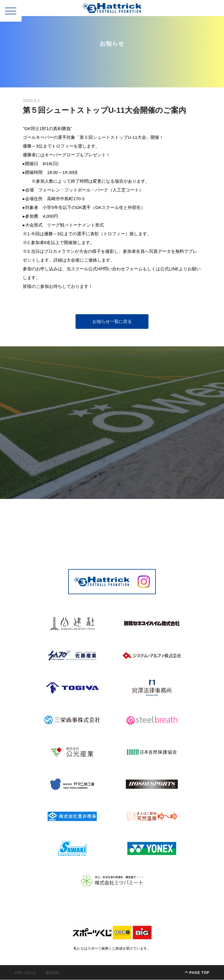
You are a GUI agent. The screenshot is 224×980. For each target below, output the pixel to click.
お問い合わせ (25, 973)
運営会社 (52, 973)
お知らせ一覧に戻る (112, 322)
